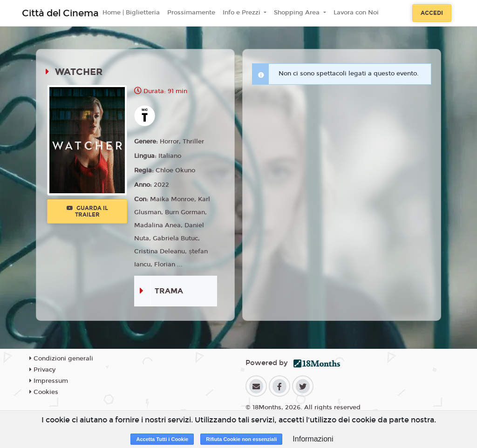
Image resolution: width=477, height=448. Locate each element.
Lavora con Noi (356, 13)
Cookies (44, 392)
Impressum (49, 381)
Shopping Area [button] (298, 13)
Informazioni (313, 439)
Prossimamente (191, 13)
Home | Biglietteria (131, 13)
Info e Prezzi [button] (242, 13)
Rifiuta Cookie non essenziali (241, 439)
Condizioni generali (61, 359)
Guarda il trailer (87, 211)
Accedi (432, 13)
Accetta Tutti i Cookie (162, 439)
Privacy (42, 370)
